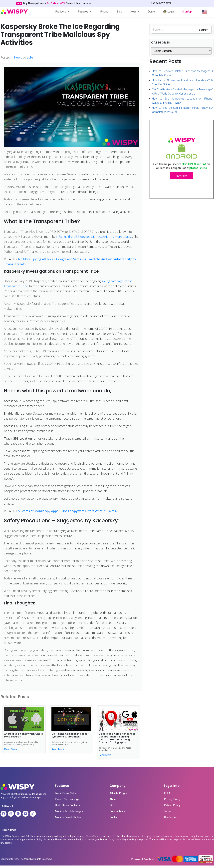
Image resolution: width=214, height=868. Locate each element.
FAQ (112, 805)
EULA (167, 793)
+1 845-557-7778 (161, 3)
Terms (168, 811)
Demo (151, 12)
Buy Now (182, 176)
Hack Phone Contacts (67, 805)
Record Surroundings (67, 799)
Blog (119, 12)
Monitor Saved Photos (68, 817)
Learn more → (84, 3)
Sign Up (187, 12)
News (18, 57)
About (113, 799)
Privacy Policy (172, 799)
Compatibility (117, 811)
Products (62, 12)
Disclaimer (170, 817)
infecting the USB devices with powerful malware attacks (94, 237)
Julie (30, 57)
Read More (11, 749)
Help (135, 12)
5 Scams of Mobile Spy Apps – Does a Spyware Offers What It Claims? (68, 511)
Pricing (104, 12)
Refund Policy (172, 805)
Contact (114, 817)
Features (85, 12)
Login (169, 12)
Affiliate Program (119, 793)
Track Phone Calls (65, 793)
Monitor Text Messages (69, 811)
